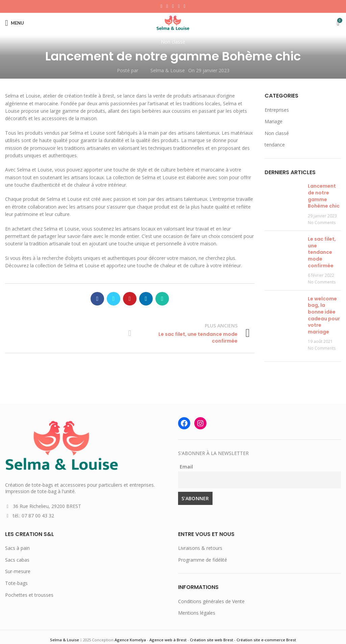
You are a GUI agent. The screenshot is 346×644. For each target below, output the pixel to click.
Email (186, 467)
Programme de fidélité (203, 560)
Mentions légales (197, 613)
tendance (275, 145)
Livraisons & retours (200, 548)
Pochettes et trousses (29, 595)
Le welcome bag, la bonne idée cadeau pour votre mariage (324, 315)
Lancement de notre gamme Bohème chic (324, 196)
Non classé (173, 42)
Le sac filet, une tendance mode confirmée (322, 252)
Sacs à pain (17, 548)
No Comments (322, 223)
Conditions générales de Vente (211, 601)
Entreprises (277, 110)
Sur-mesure (18, 571)
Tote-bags (16, 583)
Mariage (274, 121)
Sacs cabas (17, 560)
